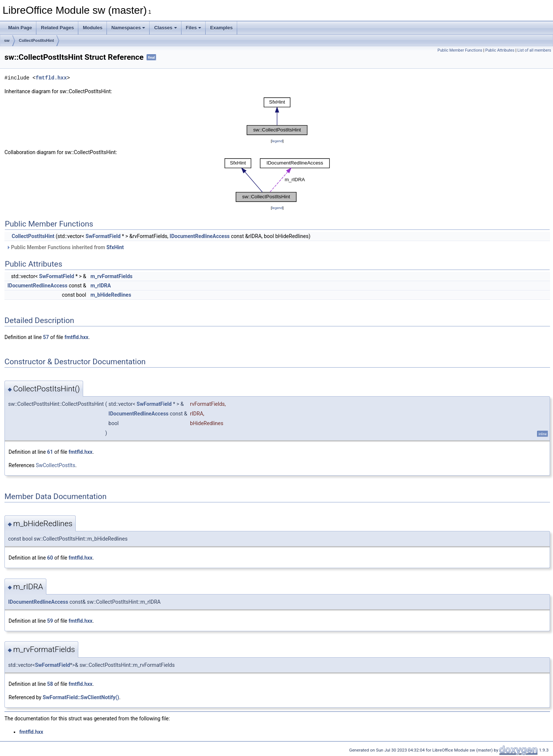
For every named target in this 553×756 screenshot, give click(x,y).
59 (50, 621)
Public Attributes (500, 50)
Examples (221, 28)
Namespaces (128, 28)
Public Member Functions (460, 50)
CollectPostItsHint (37, 40)
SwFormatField (103, 236)
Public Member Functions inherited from (65, 247)
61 (50, 452)
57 (46, 337)
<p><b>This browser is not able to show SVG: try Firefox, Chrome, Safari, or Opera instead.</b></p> (277, 116)
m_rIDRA (101, 286)
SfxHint (115, 247)
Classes (165, 28)
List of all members (534, 50)
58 (50, 684)
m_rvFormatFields (112, 276)
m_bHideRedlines (111, 295)
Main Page (20, 28)
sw (7, 40)
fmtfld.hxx (51, 78)
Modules (93, 28)
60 (50, 558)
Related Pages (57, 28)
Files (194, 28)
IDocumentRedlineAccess (200, 236)
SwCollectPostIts (55, 465)
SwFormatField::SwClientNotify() (81, 697)
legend (277, 141)
